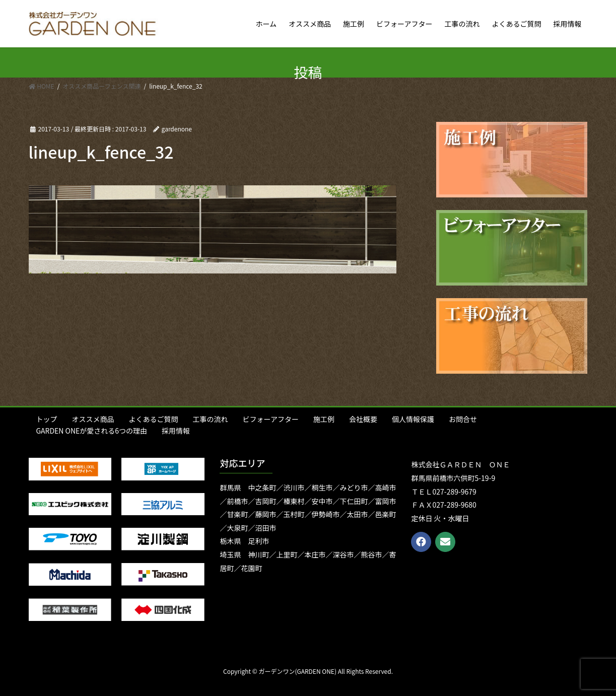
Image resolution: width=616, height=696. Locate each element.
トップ (47, 419)
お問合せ (463, 419)
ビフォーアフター (271, 419)
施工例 (324, 419)
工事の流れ (211, 419)
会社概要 (363, 419)
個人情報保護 (413, 419)
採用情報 (176, 431)
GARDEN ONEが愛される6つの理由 (92, 431)
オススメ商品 (93, 419)
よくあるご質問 (154, 419)
